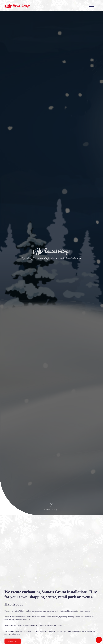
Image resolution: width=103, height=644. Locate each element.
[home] (18, 6)
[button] (92, 6)
